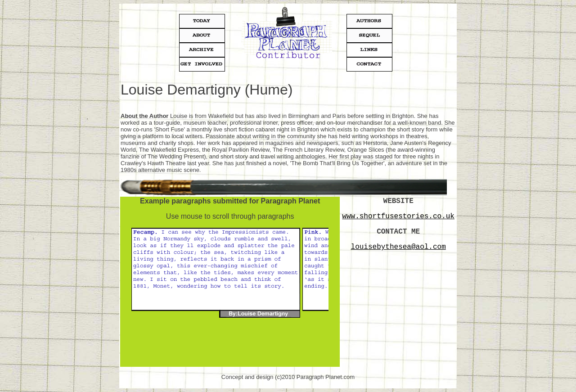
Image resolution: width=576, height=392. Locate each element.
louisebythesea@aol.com (398, 247)
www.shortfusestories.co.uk (398, 216)
